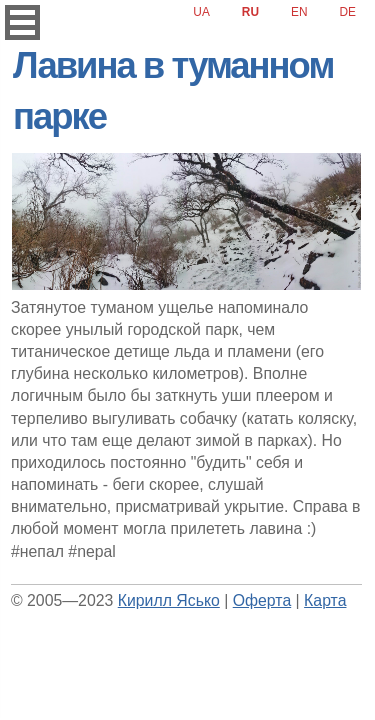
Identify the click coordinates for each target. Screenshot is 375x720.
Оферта (262, 600)
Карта (325, 600)
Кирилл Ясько (169, 600)
